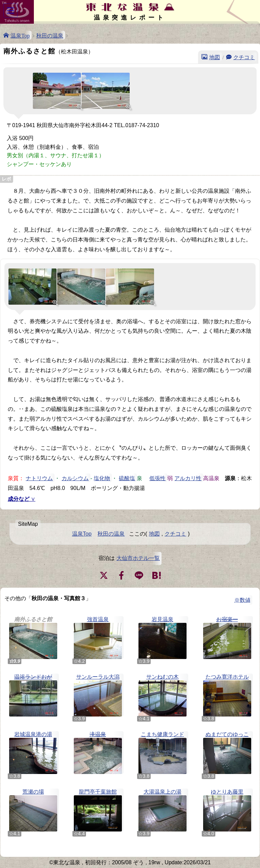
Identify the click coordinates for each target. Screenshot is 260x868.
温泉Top (20, 35)
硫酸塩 (127, 478)
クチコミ (244, 57)
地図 (215, 57)
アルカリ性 (188, 478)
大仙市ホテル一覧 (138, 558)
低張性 (157, 478)
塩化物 (102, 478)
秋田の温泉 (50, 35)
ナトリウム (39, 478)
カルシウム (75, 478)
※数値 (242, 600)
